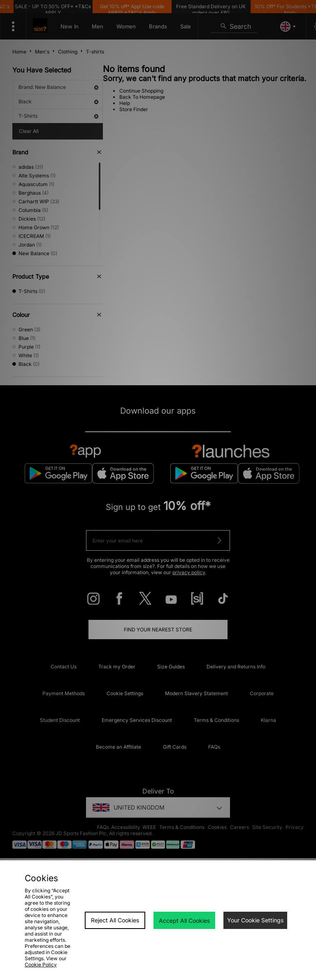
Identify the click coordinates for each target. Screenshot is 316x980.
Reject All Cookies (115, 920)
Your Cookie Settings (255, 920)
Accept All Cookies (184, 921)
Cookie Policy (41, 965)
